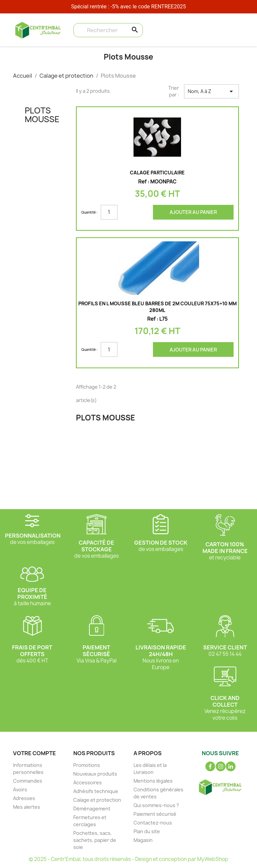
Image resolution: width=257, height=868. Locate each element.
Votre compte (34, 753)
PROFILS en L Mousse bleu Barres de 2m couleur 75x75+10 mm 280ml (157, 307)
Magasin (143, 840)
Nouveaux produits (95, 774)
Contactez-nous (153, 823)
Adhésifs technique (96, 791)
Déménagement (92, 809)
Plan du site (147, 831)
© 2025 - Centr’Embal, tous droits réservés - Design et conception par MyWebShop (128, 859)
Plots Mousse (42, 115)
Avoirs (20, 790)
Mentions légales (153, 781)
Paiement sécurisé (155, 814)
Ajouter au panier (193, 212)
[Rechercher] (108, 30)
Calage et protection (97, 800)
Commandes (28, 781)
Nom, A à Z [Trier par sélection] (211, 91)
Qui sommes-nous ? (156, 805)
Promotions (87, 765)
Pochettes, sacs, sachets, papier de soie (95, 840)
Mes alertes (27, 807)
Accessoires (88, 782)
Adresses (24, 798)
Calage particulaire (157, 173)
